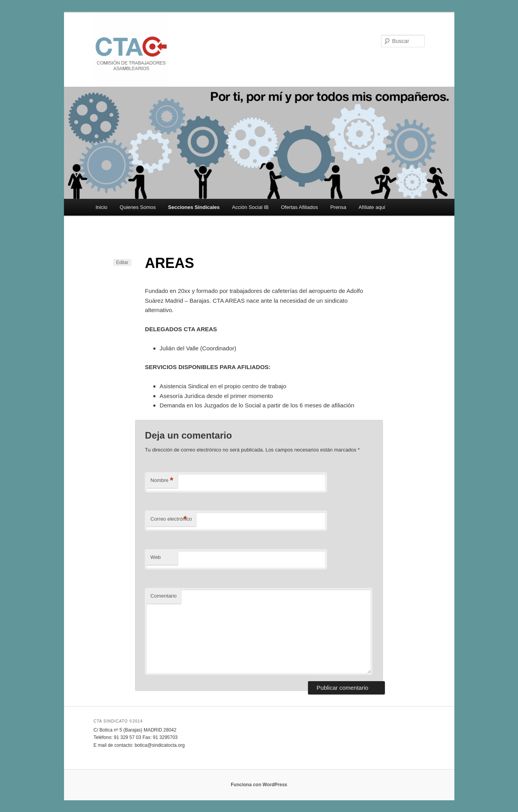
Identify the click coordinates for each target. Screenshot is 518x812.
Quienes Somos (138, 207)
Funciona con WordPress (259, 785)
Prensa (338, 207)
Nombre (162, 481)
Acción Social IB (250, 207)
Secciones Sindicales (194, 207)
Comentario (163, 596)
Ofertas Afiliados (300, 207)
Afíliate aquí (372, 207)
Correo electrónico (171, 519)
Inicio (101, 207)
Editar (122, 262)
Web (156, 557)
